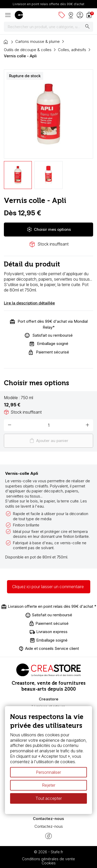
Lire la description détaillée (29, 303)
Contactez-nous (49, 826)
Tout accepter (49, 798)
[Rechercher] (48, 27)
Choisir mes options (49, 230)
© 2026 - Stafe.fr (48, 852)
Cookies (49, 863)
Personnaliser (48, 772)
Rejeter (49, 785)
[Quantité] (48, 425)
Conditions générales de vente (48, 859)
